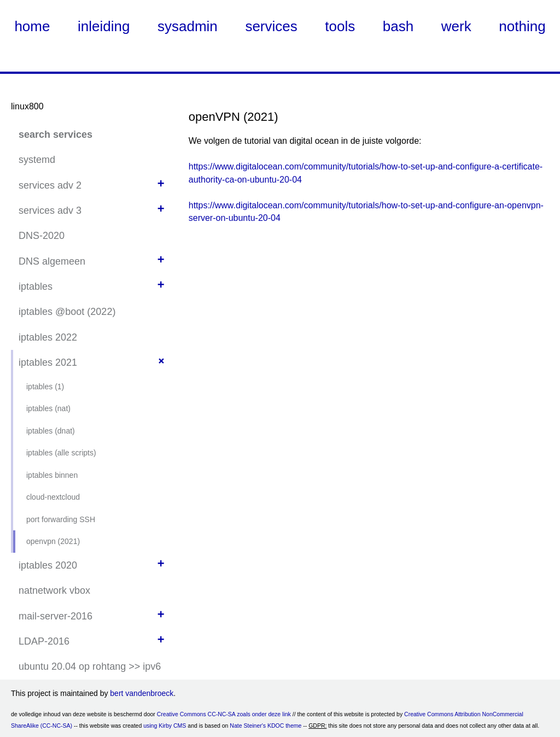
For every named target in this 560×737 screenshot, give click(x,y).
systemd (37, 160)
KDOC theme (284, 726)
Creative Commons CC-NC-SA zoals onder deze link (224, 714)
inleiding (104, 26)
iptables (36, 286)
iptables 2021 (48, 362)
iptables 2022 (48, 337)
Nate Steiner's (248, 726)
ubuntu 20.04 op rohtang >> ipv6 (90, 666)
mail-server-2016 (56, 616)
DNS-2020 (42, 236)
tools (340, 26)
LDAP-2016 (44, 641)
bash (398, 26)
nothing (522, 26)
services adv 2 (50, 185)
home (32, 26)
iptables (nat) (48, 408)
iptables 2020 (48, 565)
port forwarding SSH (61, 519)
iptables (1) (45, 387)
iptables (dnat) (51, 431)
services (271, 26)
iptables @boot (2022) (67, 312)
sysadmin (188, 26)
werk (456, 26)
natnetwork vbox (54, 590)
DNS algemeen (52, 261)
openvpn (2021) (53, 541)
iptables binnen (52, 475)
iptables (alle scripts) (61, 453)
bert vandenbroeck (142, 693)
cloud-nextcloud (53, 497)
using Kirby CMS (165, 726)
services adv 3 (50, 210)
